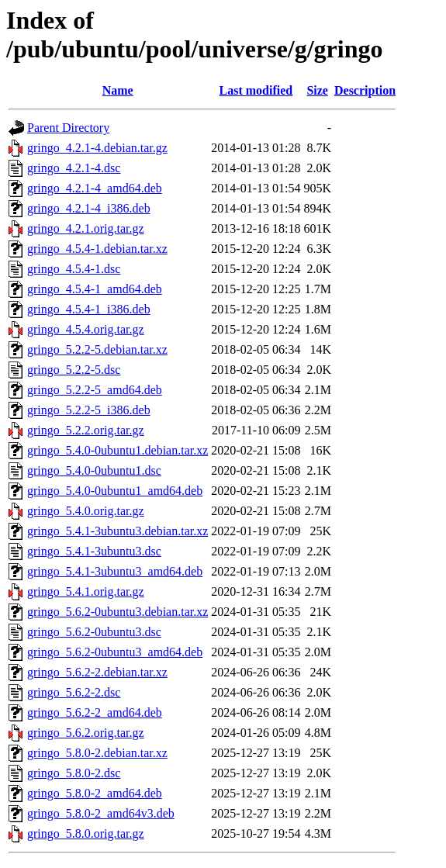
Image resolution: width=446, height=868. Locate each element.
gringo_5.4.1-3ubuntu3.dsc (94, 551)
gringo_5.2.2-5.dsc (74, 370)
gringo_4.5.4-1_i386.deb (89, 309)
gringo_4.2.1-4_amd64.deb (95, 188)
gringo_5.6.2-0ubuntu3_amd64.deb (115, 652)
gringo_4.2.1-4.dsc (74, 168)
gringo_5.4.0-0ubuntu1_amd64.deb (115, 491)
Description (365, 90)
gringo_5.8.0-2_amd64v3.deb (101, 813)
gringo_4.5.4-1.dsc (74, 269)
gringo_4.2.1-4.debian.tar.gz (97, 148)
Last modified (256, 90)
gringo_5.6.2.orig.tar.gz (86, 733)
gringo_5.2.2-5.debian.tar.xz (97, 349)
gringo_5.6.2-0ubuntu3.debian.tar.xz (118, 612)
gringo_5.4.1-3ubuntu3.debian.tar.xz (118, 531)
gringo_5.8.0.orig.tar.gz (86, 833)
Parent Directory (68, 128)
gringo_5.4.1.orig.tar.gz (86, 591)
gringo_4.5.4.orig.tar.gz (86, 329)
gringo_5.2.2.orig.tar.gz (86, 430)
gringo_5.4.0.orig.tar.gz (86, 511)
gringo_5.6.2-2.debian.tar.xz (97, 672)
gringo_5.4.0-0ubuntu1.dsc (94, 470)
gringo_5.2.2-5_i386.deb (89, 410)
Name (118, 90)
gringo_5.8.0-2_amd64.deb (95, 793)
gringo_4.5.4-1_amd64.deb (95, 289)
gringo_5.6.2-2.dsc (74, 692)
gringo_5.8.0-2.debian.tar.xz (97, 753)
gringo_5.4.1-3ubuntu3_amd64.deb (115, 571)
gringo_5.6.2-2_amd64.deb (95, 712)
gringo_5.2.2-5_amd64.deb (95, 390)
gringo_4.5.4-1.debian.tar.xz (97, 249)
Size (317, 90)
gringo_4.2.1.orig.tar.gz (86, 228)
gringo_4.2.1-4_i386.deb (89, 208)
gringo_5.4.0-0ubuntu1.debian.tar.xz (118, 450)
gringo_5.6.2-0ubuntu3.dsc (94, 632)
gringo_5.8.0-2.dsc (74, 773)
